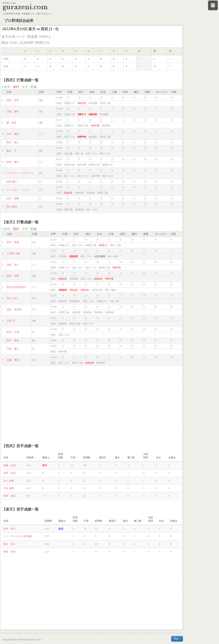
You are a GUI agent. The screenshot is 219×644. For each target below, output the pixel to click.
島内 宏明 (13, 276)
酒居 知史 (10, 552)
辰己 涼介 (12, 298)
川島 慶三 (13, 349)
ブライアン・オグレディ (20, 173)
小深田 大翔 (13, 253)
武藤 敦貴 (13, 360)
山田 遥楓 (13, 198)
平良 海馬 (9, 488)
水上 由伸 (9, 481)
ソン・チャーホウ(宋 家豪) (18, 536)
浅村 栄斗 (13, 265)
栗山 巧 (11, 151)
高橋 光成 (10, 465)
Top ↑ (177, 639)
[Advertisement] (92, 402)
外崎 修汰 (13, 162)
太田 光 (11, 321)
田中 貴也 (13, 340)
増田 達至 (10, 496)
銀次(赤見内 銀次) (16, 287)
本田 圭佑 (10, 473)
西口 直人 (10, 544)
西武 (6, 59)
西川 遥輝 (13, 242)
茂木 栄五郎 (14, 309)
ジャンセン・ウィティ (19, 190)
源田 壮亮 (13, 100)
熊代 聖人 (13, 142)
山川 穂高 (13, 134)
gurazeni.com (25, 7)
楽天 (6, 66)
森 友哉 (11, 123)
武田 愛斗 (12, 182)
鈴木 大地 (13, 332)
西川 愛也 (12, 207)
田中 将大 (10, 529)
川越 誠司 (13, 111)
